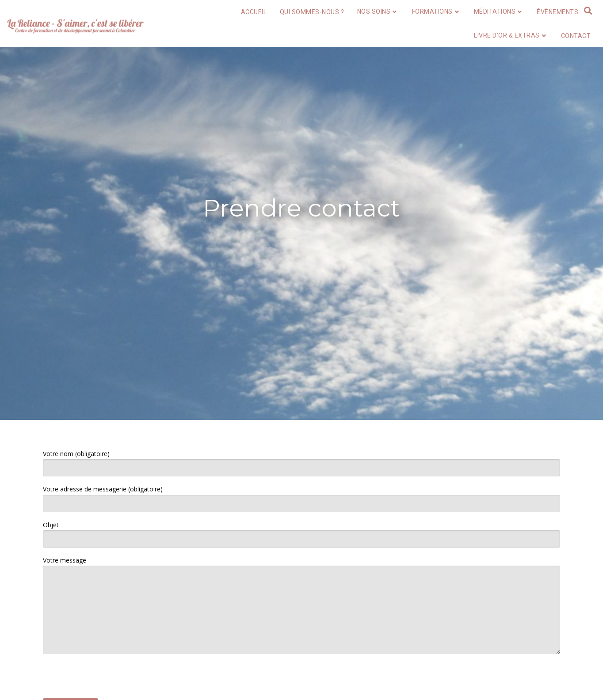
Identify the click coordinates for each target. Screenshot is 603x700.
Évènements (557, 12)
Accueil (254, 12)
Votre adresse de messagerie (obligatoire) (301, 498)
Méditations (499, 11)
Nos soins (378, 11)
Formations (437, 11)
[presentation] (110, 678)
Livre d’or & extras (511, 35)
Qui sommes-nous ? (312, 12)
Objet (301, 534)
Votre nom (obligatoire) (301, 463)
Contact (576, 36)
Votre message (301, 605)
